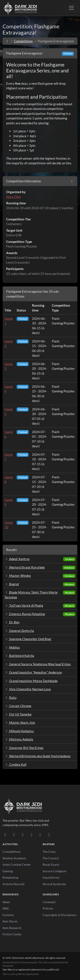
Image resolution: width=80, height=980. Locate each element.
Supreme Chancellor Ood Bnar (28, 639)
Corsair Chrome (18, 706)
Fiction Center (12, 934)
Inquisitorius (51, 877)
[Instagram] (31, 835)
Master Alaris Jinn (20, 723)
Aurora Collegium (55, 871)
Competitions (23, 41)
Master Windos (18, 576)
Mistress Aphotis (19, 739)
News (6, 902)
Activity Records (14, 884)
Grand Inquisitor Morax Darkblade (31, 681)
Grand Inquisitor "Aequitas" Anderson (33, 672)
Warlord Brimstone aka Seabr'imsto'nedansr (38, 756)
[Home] (7, 41)
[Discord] (5, 835)
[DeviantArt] (14, 835)
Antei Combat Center (17, 864)
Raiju (10, 698)
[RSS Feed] (49, 835)
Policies (48, 908)
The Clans (49, 852)
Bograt (12, 584)
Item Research (12, 928)
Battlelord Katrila (19, 656)
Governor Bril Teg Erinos (24, 748)
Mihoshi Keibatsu (19, 731)
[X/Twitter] (40, 835)
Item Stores (10, 921)
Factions (8, 915)
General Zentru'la (19, 631)
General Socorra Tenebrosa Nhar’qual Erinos (38, 664)
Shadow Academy (14, 858)
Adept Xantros (17, 559)
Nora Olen (13, 197)
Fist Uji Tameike (18, 714)
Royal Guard (51, 864)
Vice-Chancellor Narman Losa (28, 689)
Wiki (6, 908)
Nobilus (12, 647)
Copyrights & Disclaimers (60, 915)
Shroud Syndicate (54, 884)
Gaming (8, 871)
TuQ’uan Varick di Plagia (24, 605)
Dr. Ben (12, 622)
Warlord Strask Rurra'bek (25, 567)
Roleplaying (10, 877)
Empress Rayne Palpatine (25, 614)
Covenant (49, 902)
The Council (51, 858)
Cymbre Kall (15, 764)
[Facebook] (23, 835)
